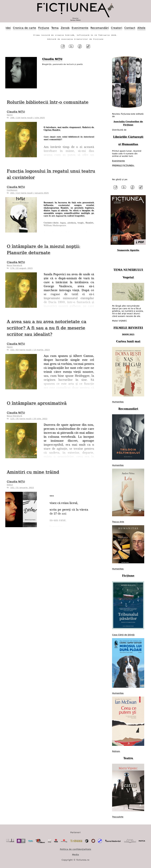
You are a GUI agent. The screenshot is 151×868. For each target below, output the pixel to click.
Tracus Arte (118, 522)
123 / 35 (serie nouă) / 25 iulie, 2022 (29, 419)
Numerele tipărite (128, 250)
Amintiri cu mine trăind (33, 472)
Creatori (116, 28)
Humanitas (130, 144)
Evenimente (80, 28)
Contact (130, 28)
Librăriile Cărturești (128, 137)
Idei (8, 28)
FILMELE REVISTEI (128, 328)
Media (75, 855)
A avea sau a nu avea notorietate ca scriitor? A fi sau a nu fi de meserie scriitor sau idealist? (47, 328)
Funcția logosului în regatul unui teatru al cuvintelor (51, 174)
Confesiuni (12, 190)
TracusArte (118, 817)
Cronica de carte (24, 28)
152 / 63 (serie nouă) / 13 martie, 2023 (30, 350)
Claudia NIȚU (16, 112)
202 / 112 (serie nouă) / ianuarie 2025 (29, 193)
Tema (55, 28)
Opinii (10, 115)
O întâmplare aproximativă (37, 403)
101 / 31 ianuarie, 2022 (22, 488)
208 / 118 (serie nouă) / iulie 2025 (28, 118)
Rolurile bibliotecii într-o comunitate (48, 102)
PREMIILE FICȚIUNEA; (123, 165)
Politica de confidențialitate (75, 849)
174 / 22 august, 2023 (21, 268)
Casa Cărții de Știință (123, 635)
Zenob (65, 28)
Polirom (116, 751)
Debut (10, 485)
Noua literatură (14, 265)
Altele (141, 28)
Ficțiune (44, 28)
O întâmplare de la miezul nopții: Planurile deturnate (44, 249)
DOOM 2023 (128, 334)
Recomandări (100, 28)
